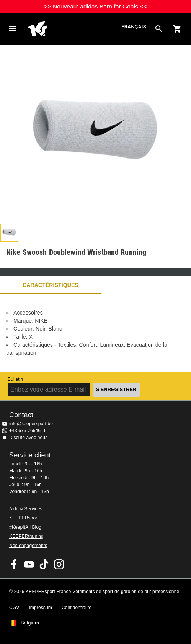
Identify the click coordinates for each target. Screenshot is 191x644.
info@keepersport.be (31, 424)
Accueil (73, 29)
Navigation (12, 29)
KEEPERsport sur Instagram (59, 564)
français (134, 27)
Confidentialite (77, 608)
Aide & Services (26, 509)
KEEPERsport (24, 518)
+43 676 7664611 (28, 431)
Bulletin (15, 379)
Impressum (40, 608)
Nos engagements (28, 546)
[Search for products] (159, 29)
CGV (14, 608)
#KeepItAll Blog (25, 527)
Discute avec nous (28, 438)
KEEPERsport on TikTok (44, 564)
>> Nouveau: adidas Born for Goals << (95, 6)
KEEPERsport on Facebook (14, 564)
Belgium (30, 623)
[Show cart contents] (177, 29)
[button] (9, 233)
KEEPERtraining (26, 536)
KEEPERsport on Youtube (29, 564)
